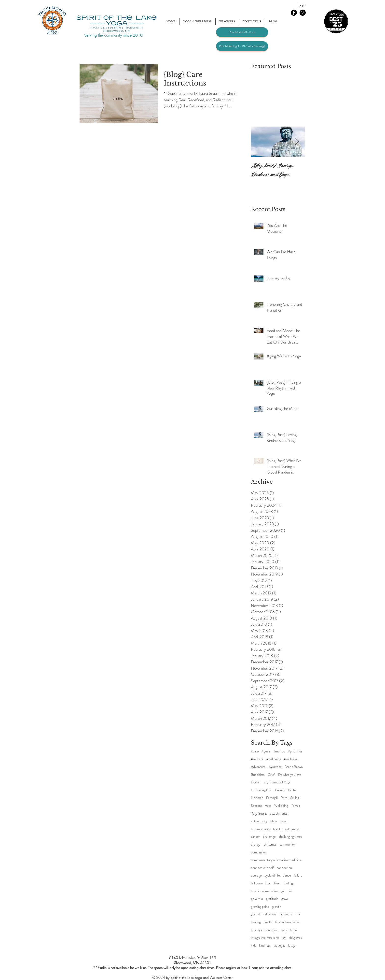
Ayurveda (275, 767)
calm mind (292, 829)
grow (285, 899)
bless (274, 821)
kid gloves (295, 938)
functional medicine (264, 891)
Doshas (256, 782)
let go (292, 945)
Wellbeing (281, 806)
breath (278, 829)
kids (254, 945)
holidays (256, 930)
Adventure (258, 767)
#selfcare (257, 759)
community (287, 844)
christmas (270, 844)
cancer (255, 837)
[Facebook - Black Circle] (294, 13)
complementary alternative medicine (276, 860)
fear (268, 883)
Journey (280, 790)
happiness (285, 914)
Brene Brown (294, 767)
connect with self (262, 868)
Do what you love (290, 775)
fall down (257, 883)
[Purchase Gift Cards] (242, 32)
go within (257, 899)
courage (256, 875)
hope (293, 930)
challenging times (290, 837)
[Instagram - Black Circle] (303, 13)
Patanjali (272, 798)
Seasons (256, 806)
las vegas (279, 945)
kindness (265, 945)
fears (277, 883)
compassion (259, 852)
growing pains (260, 907)
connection (284, 868)
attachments (279, 814)
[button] (197, 22)
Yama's (296, 806)
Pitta (284, 798)
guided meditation (263, 914)
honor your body (276, 930)
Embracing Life (261, 790)
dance (287, 875)
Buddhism (258, 775)
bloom (284, 821)
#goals (266, 751)
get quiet (287, 891)
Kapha (292, 790)
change (256, 844)
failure (298, 875)
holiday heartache (287, 922)
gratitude (272, 899)
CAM (271, 775)
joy (284, 938)
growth (276, 907)
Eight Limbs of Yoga (277, 782)
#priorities (295, 751)
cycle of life (272, 875)
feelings (289, 883)
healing (256, 922)
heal (298, 914)
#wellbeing (274, 759)
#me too (279, 751)
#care (255, 751)
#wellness (290, 759)
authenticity (259, 821)
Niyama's (257, 798)
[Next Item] (297, 142)
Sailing (295, 798)
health (268, 922)
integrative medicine (265, 938)
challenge (269, 837)
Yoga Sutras (259, 814)
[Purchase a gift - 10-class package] (242, 46)
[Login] (301, 5)
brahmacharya (261, 829)
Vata (268, 806)
